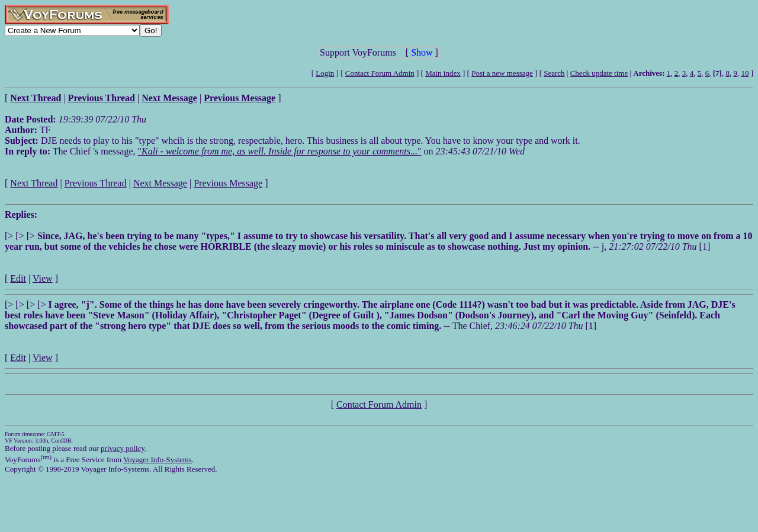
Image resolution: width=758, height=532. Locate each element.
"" (280, 151)
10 (745, 73)
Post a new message (502, 73)
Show (422, 52)
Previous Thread (96, 183)
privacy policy (123, 448)
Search (554, 73)
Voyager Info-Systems (158, 460)
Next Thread (34, 183)
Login (325, 73)
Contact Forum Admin (380, 73)
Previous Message (228, 183)
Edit (18, 278)
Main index (443, 73)
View (43, 278)
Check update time (599, 73)
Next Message (160, 183)
